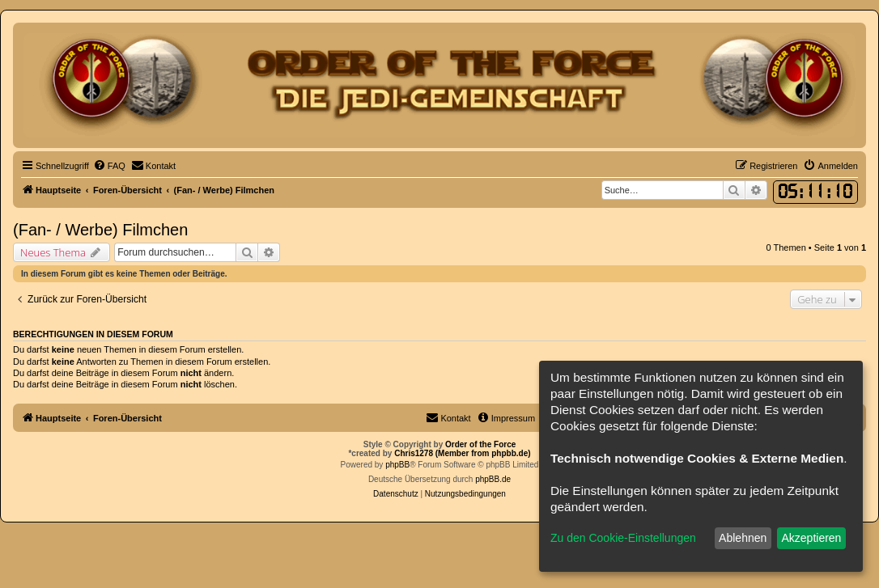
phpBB (397, 465)
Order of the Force (480, 444)
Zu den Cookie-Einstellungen (623, 538)
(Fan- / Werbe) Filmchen (100, 230)
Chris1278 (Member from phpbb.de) (462, 453)
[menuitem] (109, 166)
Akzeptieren (811, 538)
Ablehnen (743, 538)
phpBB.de (493, 479)
